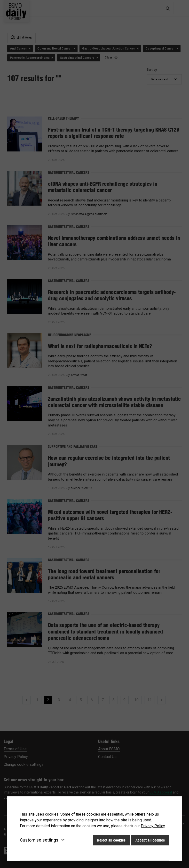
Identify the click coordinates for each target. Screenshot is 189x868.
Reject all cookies (111, 840)
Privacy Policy (153, 826)
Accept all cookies (150, 840)
